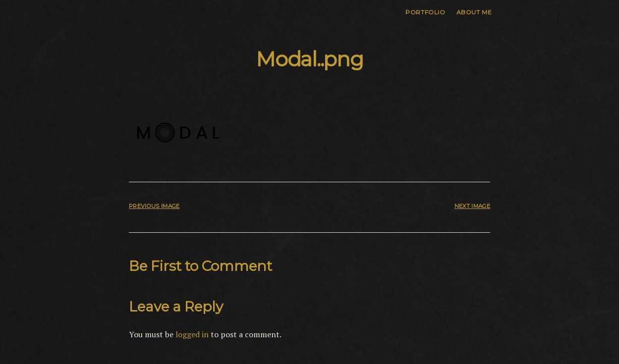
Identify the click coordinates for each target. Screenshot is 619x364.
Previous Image (154, 206)
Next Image (472, 206)
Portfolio (425, 12)
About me (474, 12)
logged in (192, 334)
